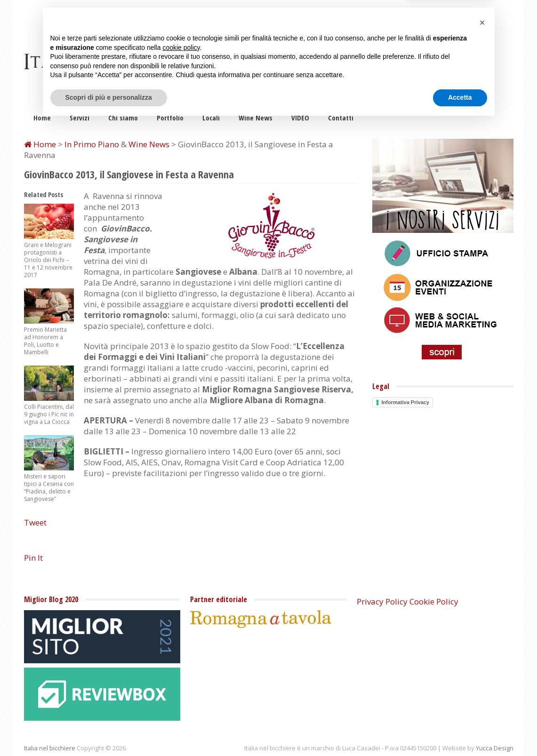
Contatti (341, 118)
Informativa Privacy (406, 402)
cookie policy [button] (181, 680)
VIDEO (300, 118)
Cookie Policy (434, 601)
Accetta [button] (460, 730)
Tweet (35, 522)
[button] (482, 655)
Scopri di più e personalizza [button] (109, 730)
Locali (211, 118)
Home (42, 118)
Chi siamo (123, 118)
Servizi (80, 118)
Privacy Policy (382, 601)
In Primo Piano (92, 144)
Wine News (256, 118)
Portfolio (170, 118)
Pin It (33, 558)
